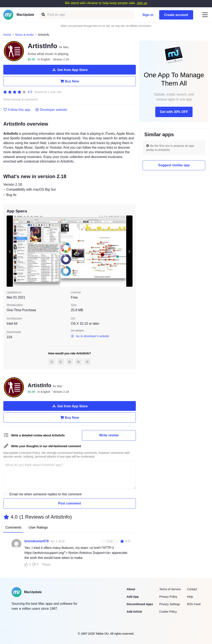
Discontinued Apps (140, 604)
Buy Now (69, 81)
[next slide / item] (130, 251)
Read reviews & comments (21, 100)
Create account (176, 15)
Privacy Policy (168, 597)
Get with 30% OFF (174, 112)
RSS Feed (194, 604)
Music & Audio (25, 35)
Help (190, 597)
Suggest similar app (174, 165)
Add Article (134, 612)
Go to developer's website (90, 336)
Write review (109, 435)
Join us (142, 3)
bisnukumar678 (37, 541)
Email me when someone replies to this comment (46, 494)
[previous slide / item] (10, 251)
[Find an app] (43, 15)
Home (7, 35)
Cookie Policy (168, 612)
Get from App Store (70, 70)
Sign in (148, 15)
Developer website (51, 110)
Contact (192, 589)
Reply (46, 564)
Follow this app (17, 110)
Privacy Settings (170, 604)
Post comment (70, 503)
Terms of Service (170, 589)
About (131, 589)
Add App (133, 597)
